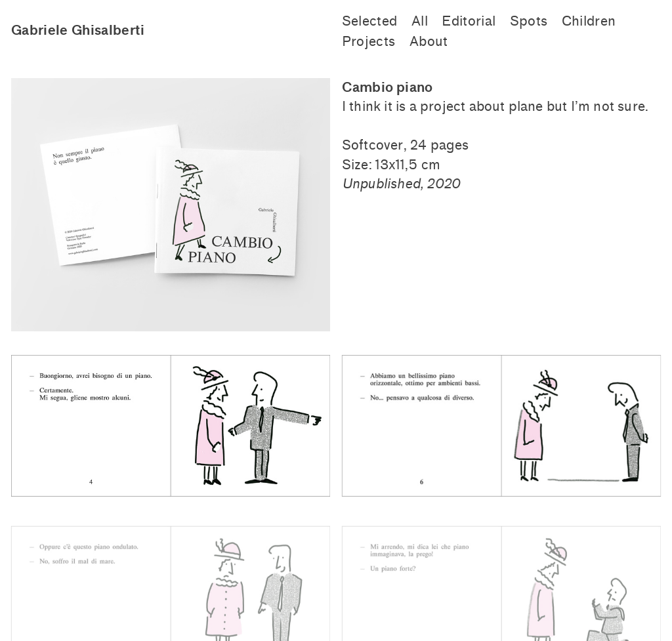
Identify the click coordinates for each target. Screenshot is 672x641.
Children (589, 21)
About (429, 42)
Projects (369, 42)
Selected (370, 21)
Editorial (469, 21)
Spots (529, 21)
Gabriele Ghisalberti (78, 30)
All (420, 21)
